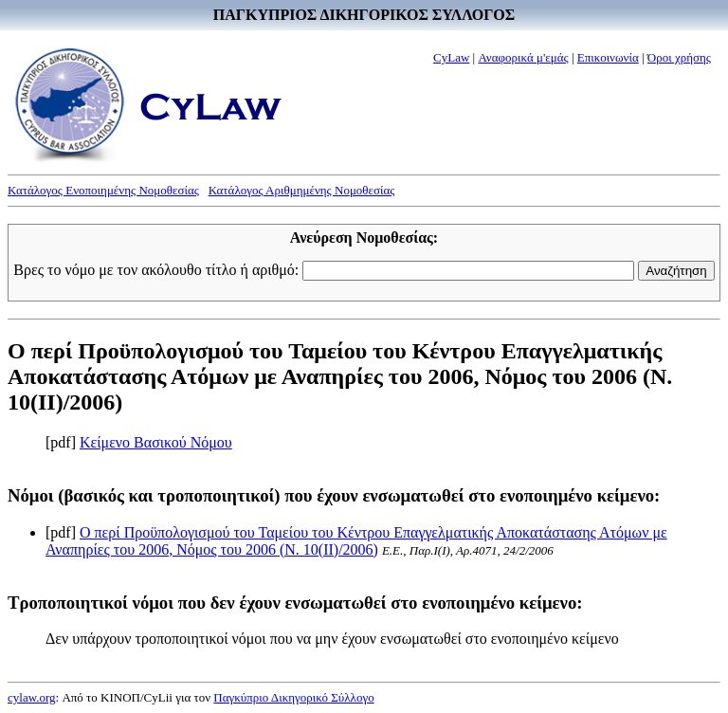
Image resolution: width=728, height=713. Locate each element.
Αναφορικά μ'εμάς (523, 57)
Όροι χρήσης (679, 57)
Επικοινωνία (608, 57)
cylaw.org (32, 697)
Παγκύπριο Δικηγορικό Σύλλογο (293, 697)
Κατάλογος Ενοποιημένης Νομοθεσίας (103, 190)
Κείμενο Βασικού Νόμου (156, 442)
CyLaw (451, 57)
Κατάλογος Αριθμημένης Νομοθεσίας (302, 190)
